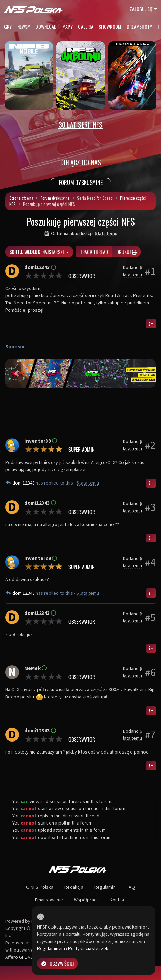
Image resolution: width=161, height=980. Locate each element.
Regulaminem (51, 948)
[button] (17, 373)
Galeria (86, 27)
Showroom (110, 27)
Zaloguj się (141, 9)
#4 (150, 562)
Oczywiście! (57, 963)
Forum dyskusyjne (55, 198)
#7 (150, 735)
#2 (150, 445)
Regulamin (105, 887)
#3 (150, 507)
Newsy (24, 27)
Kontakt (118, 900)
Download (46, 27)
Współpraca (86, 900)
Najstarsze (37, 252)
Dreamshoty (139, 27)
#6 (150, 672)
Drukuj (126, 252)
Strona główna (21, 198)
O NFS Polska (40, 887)
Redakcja (74, 887)
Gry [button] (8, 27)
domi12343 (24, 483)
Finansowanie (49, 900)
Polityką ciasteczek (88, 948)
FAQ (131, 887)
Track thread (94, 252)
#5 (150, 617)
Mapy (67, 27)
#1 (150, 271)
